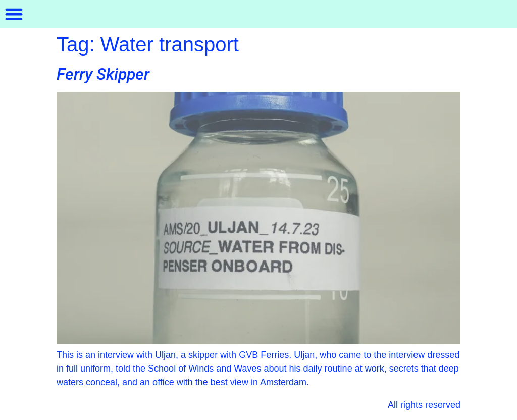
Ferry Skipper (103, 74)
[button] (14, 14)
